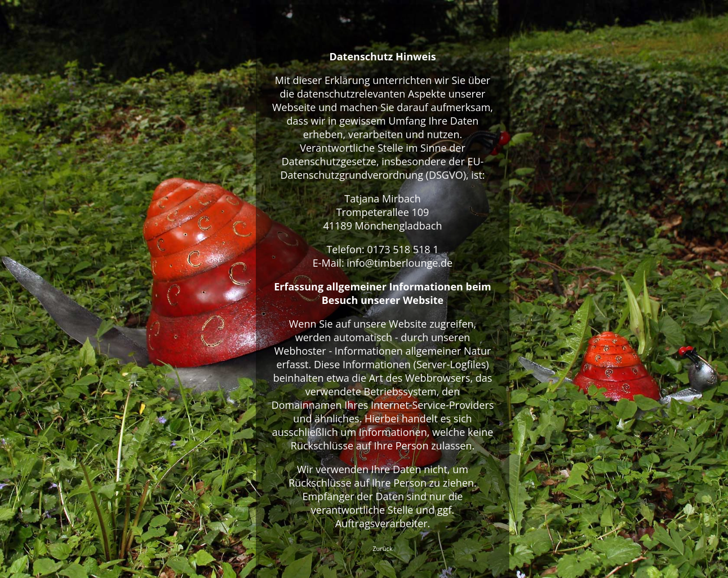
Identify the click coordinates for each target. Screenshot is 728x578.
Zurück (382, 548)
